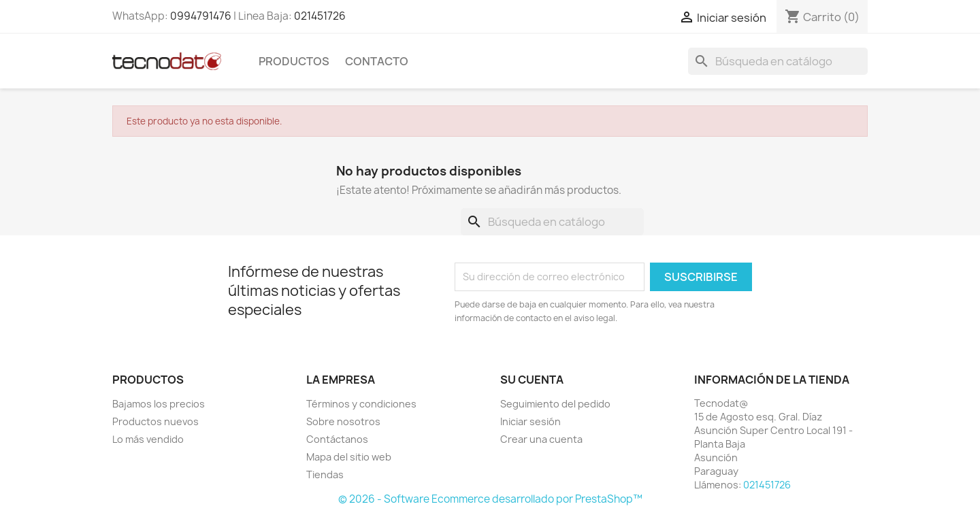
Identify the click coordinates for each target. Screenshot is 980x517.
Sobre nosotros (343, 421)
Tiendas (325, 474)
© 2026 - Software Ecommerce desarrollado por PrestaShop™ (490, 499)
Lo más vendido (148, 439)
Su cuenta (532, 380)
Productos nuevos (156, 421)
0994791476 (201, 16)
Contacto (377, 61)
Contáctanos (337, 439)
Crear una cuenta (541, 439)
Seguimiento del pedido (555, 404)
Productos (294, 61)
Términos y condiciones (361, 404)
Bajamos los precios (159, 404)
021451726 (320, 16)
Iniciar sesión (530, 421)
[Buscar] (778, 61)
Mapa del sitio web (349, 457)
